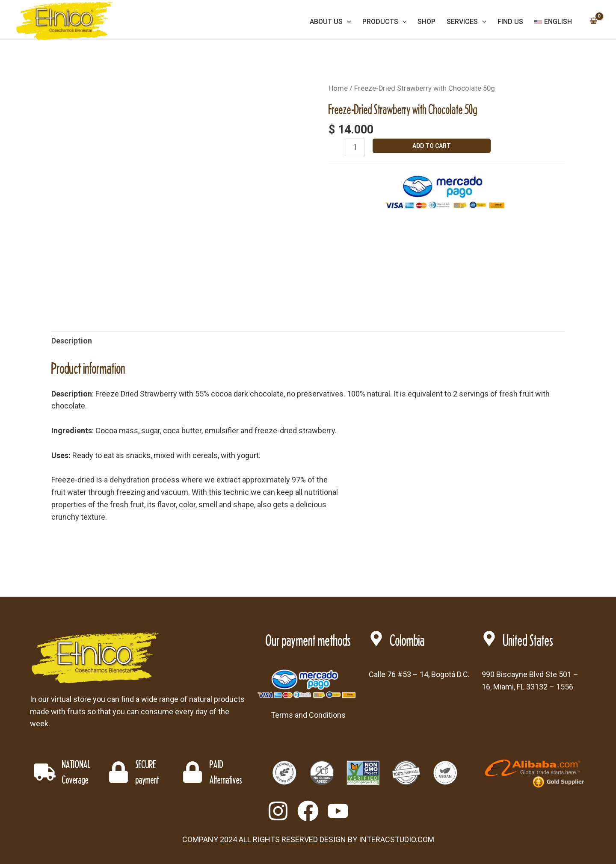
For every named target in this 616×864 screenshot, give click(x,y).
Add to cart (432, 146)
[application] (347, 22)
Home (338, 88)
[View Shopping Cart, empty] (594, 22)
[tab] (72, 341)
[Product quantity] (355, 148)
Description (72, 341)
